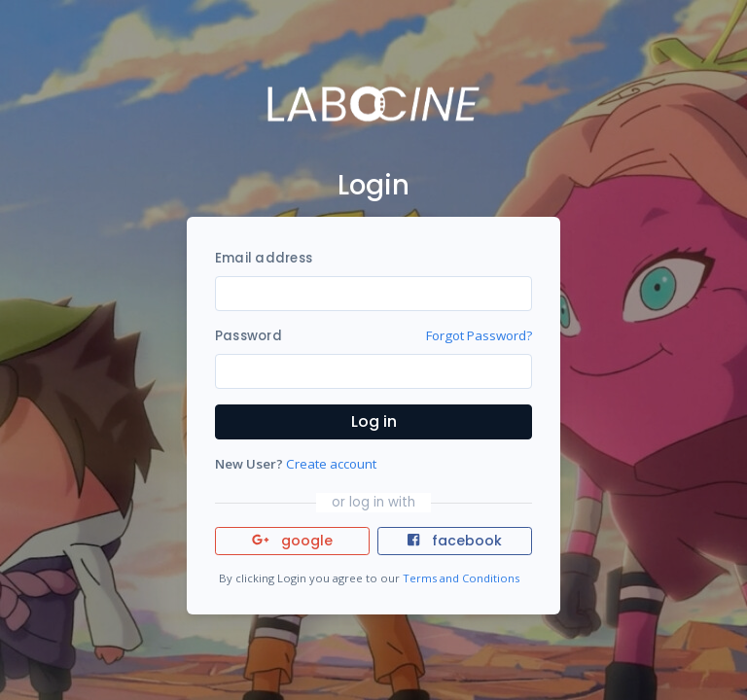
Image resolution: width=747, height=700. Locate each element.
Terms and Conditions (461, 578)
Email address (264, 258)
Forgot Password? (479, 335)
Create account (331, 464)
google (292, 541)
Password (249, 336)
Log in (374, 421)
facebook (454, 541)
